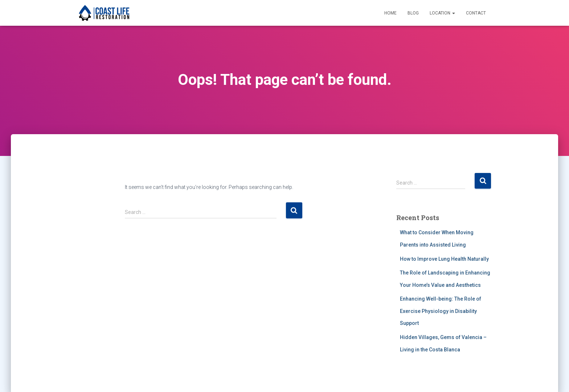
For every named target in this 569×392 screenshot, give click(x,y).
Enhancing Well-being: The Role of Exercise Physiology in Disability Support (441, 311)
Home (390, 13)
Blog (413, 13)
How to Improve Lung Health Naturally (444, 259)
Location (442, 13)
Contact (476, 13)
